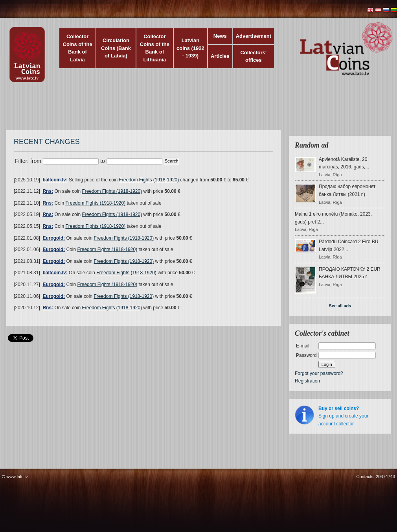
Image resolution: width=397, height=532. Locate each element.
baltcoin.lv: (55, 180)
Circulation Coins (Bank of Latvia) (116, 48)
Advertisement (254, 36)
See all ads (340, 306)
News (220, 36)
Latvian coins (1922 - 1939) (190, 48)
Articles (220, 56)
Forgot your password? (319, 373)
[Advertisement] (197, 110)
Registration (307, 381)
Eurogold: (54, 238)
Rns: (48, 191)
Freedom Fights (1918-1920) (149, 180)
